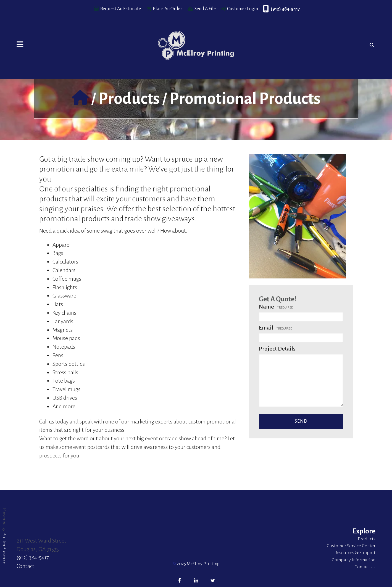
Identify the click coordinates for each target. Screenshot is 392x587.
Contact (25, 566)
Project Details (277, 349)
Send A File (205, 9)
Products (129, 99)
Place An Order (167, 9)
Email (267, 328)
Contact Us (365, 567)
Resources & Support (355, 553)
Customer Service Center (351, 546)
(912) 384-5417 (285, 9)
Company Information (354, 560)
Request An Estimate (121, 9)
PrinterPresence (4, 548)
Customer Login (243, 9)
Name (267, 307)
